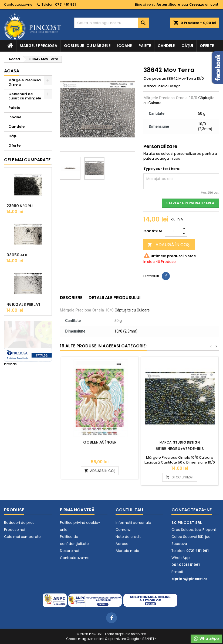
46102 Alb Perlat (23, 304)
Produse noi (15, 530)
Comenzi (124, 530)
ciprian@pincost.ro (190, 579)
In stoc (149, 262)
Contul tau (129, 510)
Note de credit (128, 537)
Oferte (207, 46)
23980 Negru (20, 206)
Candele (166, 46)
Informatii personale (133, 523)
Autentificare (168, 4)
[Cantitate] (173, 231)
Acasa (12, 71)
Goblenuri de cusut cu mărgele (25, 96)
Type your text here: (162, 169)
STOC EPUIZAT (180, 477)
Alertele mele (127, 551)
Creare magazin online (85, 639)
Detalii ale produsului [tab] (114, 298)
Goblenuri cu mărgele (87, 46)
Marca (150, 86)
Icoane (124, 46)
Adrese (122, 544)
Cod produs (155, 79)
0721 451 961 (65, 4)
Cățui (187, 46)
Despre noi (70, 551)
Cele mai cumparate (27, 160)
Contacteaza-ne (18, 4)
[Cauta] (111, 23)
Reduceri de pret (19, 523)
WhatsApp (206, 639)
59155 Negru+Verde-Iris (180, 449)
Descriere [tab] (71, 298)
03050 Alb (17, 255)
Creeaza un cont (204, 4)
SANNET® (149, 639)
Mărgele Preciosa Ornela (25, 82)
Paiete (145, 46)
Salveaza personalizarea (190, 203)
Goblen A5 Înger (100, 442)
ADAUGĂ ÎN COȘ (168, 245)
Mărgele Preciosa (38, 46)
